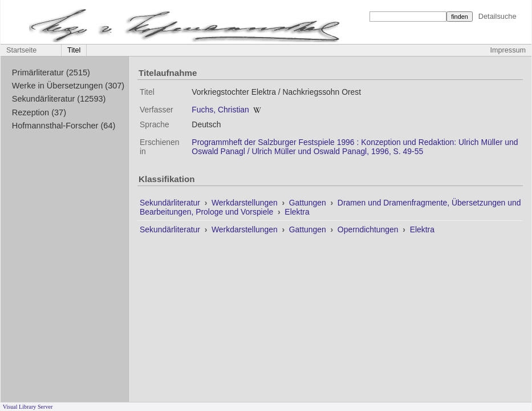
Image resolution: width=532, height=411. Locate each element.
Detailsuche (498, 16)
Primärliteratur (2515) (51, 72)
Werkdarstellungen (246, 203)
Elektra (297, 212)
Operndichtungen (369, 229)
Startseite (21, 50)
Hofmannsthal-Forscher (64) (64, 126)
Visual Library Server (28, 407)
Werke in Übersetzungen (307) (68, 86)
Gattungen (309, 203)
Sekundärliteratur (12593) (59, 99)
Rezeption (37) (39, 112)
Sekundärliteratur (171, 203)
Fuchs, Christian (220, 110)
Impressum (508, 50)
